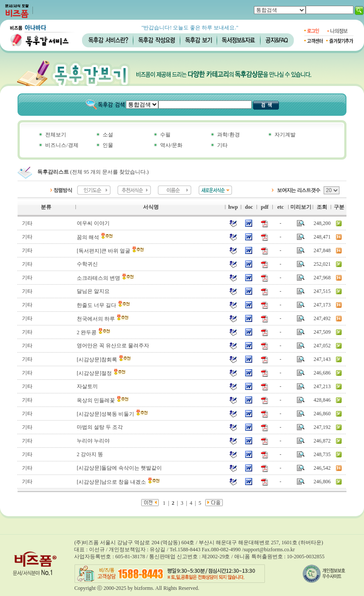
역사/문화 (171, 145)
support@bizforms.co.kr (269, 550)
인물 (108, 145)
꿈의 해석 (95, 237)
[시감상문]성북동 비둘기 (113, 414)
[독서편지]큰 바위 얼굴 (111, 251)
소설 (108, 135)
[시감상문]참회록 (104, 360)
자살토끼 (87, 386)
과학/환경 (228, 135)
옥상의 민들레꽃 (103, 400)
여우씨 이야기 (93, 223)
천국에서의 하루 (103, 319)
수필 (165, 135)
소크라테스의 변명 (106, 278)
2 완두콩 (94, 332)
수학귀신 (87, 264)
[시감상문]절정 (102, 373)
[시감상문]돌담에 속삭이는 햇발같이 (119, 468)
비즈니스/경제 (62, 145)
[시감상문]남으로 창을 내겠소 (119, 482)
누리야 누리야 (93, 441)
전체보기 (56, 135)
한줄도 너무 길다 (104, 305)
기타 (222, 145)
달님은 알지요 (93, 291)
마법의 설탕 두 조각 (100, 427)
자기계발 (285, 135)
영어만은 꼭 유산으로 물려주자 (113, 346)
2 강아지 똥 (90, 454)
